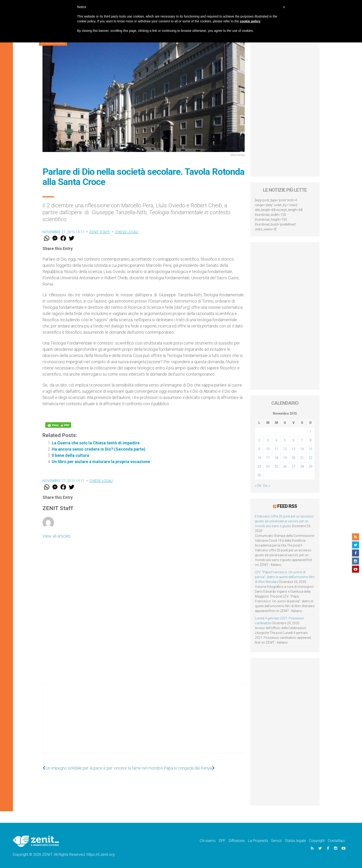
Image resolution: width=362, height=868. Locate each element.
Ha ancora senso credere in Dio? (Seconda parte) (99, 449)
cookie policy (250, 21)
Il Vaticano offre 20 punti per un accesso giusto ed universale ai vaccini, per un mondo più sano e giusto (284, 521)
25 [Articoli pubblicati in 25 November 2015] (276, 467)
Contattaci (336, 841)
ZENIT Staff (100, 232)
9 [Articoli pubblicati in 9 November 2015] (259, 449)
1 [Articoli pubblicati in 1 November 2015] (311, 431)
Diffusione (237, 841)
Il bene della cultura (70, 455)
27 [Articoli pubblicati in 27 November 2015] (293, 467)
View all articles (57, 536)
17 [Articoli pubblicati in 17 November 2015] (268, 458)
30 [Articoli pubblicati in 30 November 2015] (259, 475)
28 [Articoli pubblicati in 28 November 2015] (302, 467)
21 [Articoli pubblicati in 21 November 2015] (302, 458)
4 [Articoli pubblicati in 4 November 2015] (276, 440)
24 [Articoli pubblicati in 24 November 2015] (268, 467)
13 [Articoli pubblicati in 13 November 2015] (293, 449)
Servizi (276, 841)
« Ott (258, 486)
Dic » (267, 486)
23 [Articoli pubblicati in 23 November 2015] (259, 467)
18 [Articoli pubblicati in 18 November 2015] (276, 458)
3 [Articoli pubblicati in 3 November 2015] (268, 440)
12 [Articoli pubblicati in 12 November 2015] (285, 449)
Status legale (295, 841)
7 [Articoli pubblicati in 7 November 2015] (302, 440)
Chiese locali (127, 232)
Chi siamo (208, 841)
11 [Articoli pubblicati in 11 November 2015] (276, 449)
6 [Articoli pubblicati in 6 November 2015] (293, 440)
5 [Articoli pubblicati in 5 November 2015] (285, 440)
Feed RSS (287, 506)
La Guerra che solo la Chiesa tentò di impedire (96, 443)
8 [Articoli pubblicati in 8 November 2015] (311, 440)
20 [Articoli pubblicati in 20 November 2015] (293, 458)
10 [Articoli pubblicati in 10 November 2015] (268, 449)
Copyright (317, 841)
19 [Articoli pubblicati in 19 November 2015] (285, 458)
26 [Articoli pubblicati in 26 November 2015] (285, 467)
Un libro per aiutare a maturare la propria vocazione (101, 462)
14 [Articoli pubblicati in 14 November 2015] (302, 449)
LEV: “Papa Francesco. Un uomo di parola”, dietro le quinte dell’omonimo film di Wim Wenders (285, 577)
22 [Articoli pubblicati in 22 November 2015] (311, 458)
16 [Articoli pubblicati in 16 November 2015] (259, 458)
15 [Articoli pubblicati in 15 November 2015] (311, 449)
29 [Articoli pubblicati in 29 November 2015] (311, 467)
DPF (222, 841)
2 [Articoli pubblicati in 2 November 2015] (259, 440)
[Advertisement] (144, 723)
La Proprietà (258, 841)
